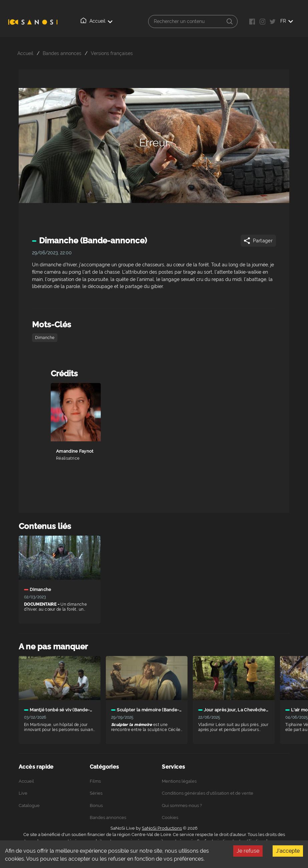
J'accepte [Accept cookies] (288, 851)
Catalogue (29, 805)
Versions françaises (112, 53)
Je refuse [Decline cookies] (248, 851)
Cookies (170, 817)
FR (287, 21)
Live (23, 793)
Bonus (96, 805)
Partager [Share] (258, 241)
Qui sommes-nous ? (182, 805)
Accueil (96, 21)
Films (95, 781)
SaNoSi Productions (162, 828)
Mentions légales (179, 781)
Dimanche (45, 338)
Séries (96, 793)
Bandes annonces (62, 53)
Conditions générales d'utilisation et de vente (208, 793)
